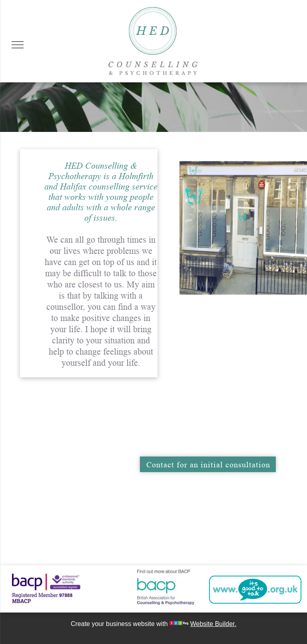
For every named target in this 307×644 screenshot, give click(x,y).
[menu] (18, 45)
